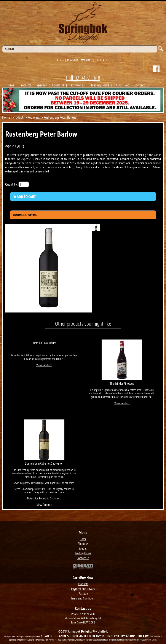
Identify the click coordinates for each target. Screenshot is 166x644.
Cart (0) (87, 60)
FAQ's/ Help (122, 85)
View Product (44, 365)
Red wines (34, 117)
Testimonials (77, 85)
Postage (83, 594)
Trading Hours (100, 85)
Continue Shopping (25, 215)
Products (25, 85)
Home (10, 85)
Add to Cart (24, 197)
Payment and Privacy (83, 589)
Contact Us (142, 85)
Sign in (60, 60)
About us (83, 544)
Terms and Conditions (83, 599)
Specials (42, 85)
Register (73, 60)
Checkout (103, 60)
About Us (58, 85)
